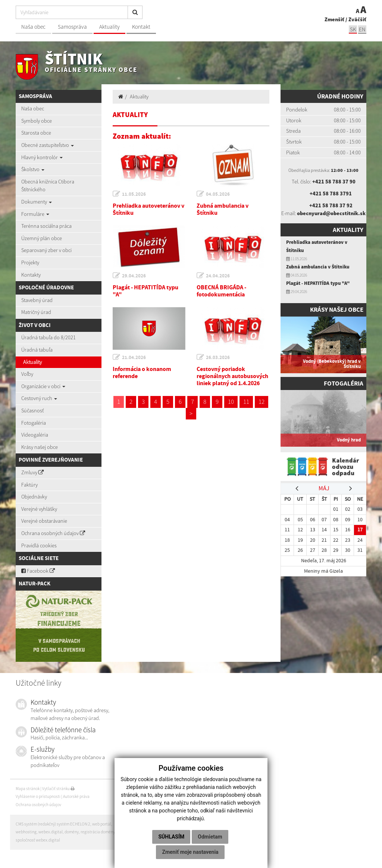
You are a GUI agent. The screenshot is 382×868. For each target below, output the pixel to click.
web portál (102, 824)
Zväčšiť (357, 19)
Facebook (38, 571)
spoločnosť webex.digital (38, 840)
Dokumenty (37, 202)
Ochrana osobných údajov (53, 533)
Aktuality (109, 27)
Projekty (30, 262)
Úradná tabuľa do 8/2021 (48, 337)
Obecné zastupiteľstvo (48, 145)
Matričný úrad (36, 312)
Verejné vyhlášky (39, 509)
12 (262, 402)
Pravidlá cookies (39, 545)
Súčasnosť (32, 411)
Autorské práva (76, 796)
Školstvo (33, 169)
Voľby (27, 374)
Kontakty (31, 275)
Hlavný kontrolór (42, 157)
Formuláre (35, 214)
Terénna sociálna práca (46, 226)
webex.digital (51, 832)
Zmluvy (32, 472)
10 (231, 402)
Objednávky (34, 497)
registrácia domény (98, 832)
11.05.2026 (134, 194)
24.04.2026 (218, 276)
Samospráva (72, 27)
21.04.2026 (134, 357)
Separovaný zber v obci (46, 250)
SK (353, 29)
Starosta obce (36, 133)
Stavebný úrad (37, 300)
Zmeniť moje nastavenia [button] (190, 852)
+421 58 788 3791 (331, 194)
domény (72, 832)
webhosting (26, 832)
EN (362, 29)
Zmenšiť (334, 19)
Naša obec (33, 27)
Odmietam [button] (210, 837)
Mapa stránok (28, 789)
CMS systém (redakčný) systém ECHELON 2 (53, 824)
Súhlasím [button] (171, 837)
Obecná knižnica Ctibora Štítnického (48, 186)
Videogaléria (35, 435)
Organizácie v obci (43, 386)
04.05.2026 (218, 194)
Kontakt (141, 27)
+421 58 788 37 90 (334, 182)
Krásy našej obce (40, 447)
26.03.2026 (218, 357)
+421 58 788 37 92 (331, 205)
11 (246, 402)
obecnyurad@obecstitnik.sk (331, 213)
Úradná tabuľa (37, 350)
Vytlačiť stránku (58, 789)
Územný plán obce (42, 238)
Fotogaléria (34, 423)
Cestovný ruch (39, 398)
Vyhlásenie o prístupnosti (38, 796)
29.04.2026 (134, 276)
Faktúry (29, 485)
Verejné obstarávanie (44, 521)
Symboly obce (37, 121)
